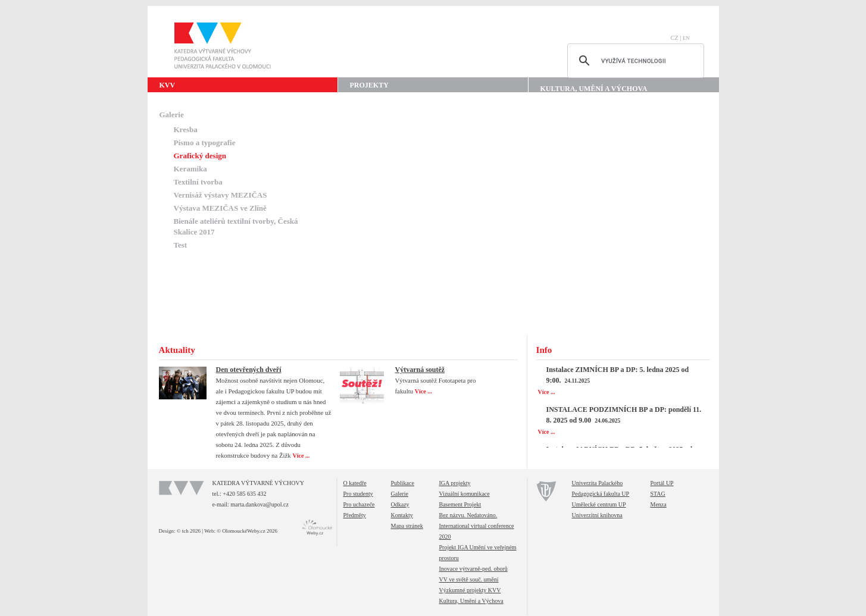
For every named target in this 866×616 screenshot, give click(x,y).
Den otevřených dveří (249, 370)
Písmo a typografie (205, 143)
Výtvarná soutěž (420, 370)
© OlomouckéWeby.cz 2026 (247, 531)
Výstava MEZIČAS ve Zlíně (220, 208)
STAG (658, 494)
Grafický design (200, 156)
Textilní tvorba (198, 182)
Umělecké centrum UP (599, 504)
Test (181, 245)
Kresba (186, 129)
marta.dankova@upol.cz (260, 504)
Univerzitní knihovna (597, 515)
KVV (168, 85)
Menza (659, 504)
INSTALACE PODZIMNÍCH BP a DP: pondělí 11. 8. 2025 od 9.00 (624, 415)
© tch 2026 (189, 531)
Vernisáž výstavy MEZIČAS (221, 195)
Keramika (190, 169)
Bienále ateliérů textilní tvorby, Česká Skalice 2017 (236, 226)
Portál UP (662, 483)
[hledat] (634, 61)
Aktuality (177, 350)
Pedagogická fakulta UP (601, 494)
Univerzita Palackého (598, 483)
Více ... (301, 456)
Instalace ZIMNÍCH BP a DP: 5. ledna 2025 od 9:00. (618, 375)
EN (686, 38)
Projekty (369, 85)
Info (544, 350)
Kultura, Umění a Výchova (594, 89)
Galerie (172, 115)
